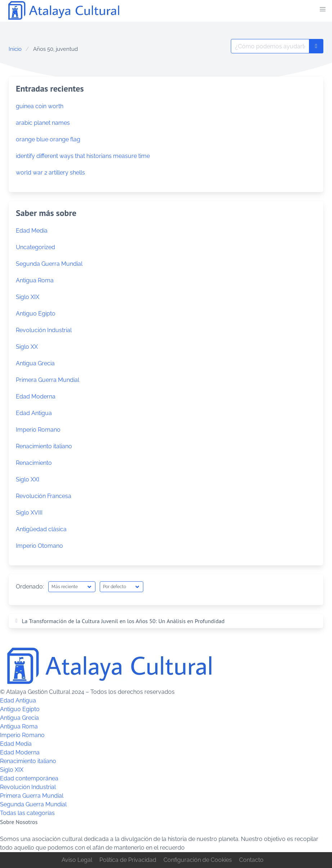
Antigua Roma (35, 280)
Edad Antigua (34, 413)
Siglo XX (27, 347)
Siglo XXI (28, 479)
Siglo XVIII (29, 513)
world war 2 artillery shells (50, 173)
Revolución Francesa (44, 496)
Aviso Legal (77, 860)
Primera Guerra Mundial (48, 380)
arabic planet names (43, 123)
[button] (323, 9)
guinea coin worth (40, 106)
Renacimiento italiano (44, 446)
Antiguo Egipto (36, 314)
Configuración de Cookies (198, 860)
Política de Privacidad (128, 860)
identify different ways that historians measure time (83, 156)
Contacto (251, 860)
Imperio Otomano (39, 546)
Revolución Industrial (44, 330)
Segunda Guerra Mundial (49, 264)
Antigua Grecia (35, 363)
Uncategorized (35, 247)
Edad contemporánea (29, 778)
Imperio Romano (38, 430)
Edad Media (32, 231)
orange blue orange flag (48, 139)
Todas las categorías (27, 813)
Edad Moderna (36, 396)
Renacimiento (34, 463)
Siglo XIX (28, 297)
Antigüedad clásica (41, 529)
